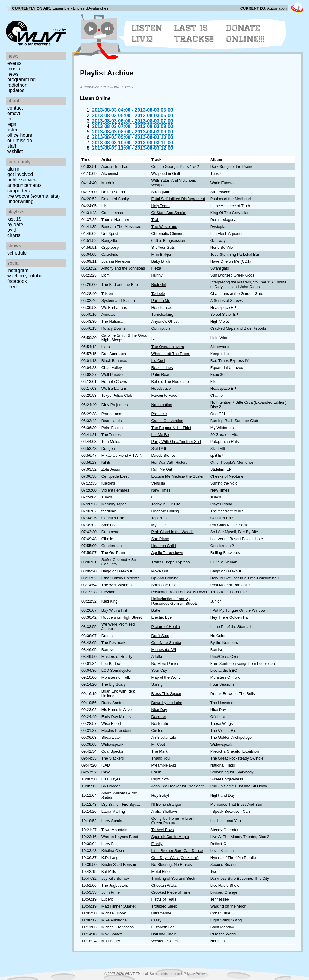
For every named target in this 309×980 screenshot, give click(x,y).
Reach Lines (162, 368)
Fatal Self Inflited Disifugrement (178, 199)
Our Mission (20, 141)
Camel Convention (167, 421)
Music (14, 69)
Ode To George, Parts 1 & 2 (175, 167)
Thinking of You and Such (173, 878)
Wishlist (15, 151)
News (13, 74)
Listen (13, 130)
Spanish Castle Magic (170, 837)
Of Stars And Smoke (169, 213)
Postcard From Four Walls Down (179, 592)
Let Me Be (160, 435)
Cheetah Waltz (164, 885)
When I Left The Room (171, 354)
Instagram (18, 270)
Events (14, 63)
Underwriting (20, 202)
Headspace (161, 307)
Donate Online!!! (245, 34)
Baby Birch (161, 261)
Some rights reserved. (166, 974)
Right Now (160, 779)
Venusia (158, 483)
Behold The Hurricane (170, 381)
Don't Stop (160, 636)
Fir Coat (158, 744)
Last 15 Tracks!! (194, 34)
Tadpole (158, 294)
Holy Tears (161, 206)
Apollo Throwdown (167, 553)
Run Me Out (162, 469)
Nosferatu (160, 724)
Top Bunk (159, 518)
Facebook (17, 281)
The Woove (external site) (33, 196)
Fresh (156, 772)
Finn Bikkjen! (162, 254)
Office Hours (20, 135)
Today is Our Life (166, 504)
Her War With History (170, 462)
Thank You (161, 758)
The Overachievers (168, 347)
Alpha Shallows (165, 811)
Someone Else (164, 585)
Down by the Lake (167, 703)
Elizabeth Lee (163, 927)
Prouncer (159, 414)
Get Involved (20, 174)
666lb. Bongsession (168, 240)
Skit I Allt (159, 448)
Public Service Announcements (24, 183)
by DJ (12, 230)
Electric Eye (162, 617)
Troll (155, 220)
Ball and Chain (164, 934)
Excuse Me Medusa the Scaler (178, 476)
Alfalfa (157, 657)
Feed (12, 287)
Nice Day (159, 710)
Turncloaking (162, 314)
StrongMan (161, 192)
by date (15, 224)
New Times (161, 490)
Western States (165, 941)
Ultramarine (161, 913)
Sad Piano (160, 539)
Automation (90, 87)
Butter (157, 610)
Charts (14, 235)
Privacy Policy (194, 974)
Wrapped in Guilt (166, 173)
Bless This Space (166, 694)
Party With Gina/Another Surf (176, 442)
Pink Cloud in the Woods (173, 532)
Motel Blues (162, 871)
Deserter (159, 717)
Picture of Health (166, 627)
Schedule (17, 253)
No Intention (162, 405)
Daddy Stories (164, 455)
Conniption (161, 328)
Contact (15, 108)
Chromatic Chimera (168, 234)
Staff (12, 146)
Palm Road (161, 375)
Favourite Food (164, 395)
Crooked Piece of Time (171, 892)
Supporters (19, 191)
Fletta (156, 268)
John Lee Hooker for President (178, 786)
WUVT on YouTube (25, 276)
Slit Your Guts (163, 247)
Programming (21, 80)
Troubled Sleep (164, 906)
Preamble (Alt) (164, 765)
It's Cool (158, 361)
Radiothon (17, 85)
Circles (157, 730)
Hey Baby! (160, 795)
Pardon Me (161, 301)
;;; (153, 338)
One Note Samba (166, 643)
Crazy (156, 920)
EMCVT (14, 113)
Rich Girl (159, 285)
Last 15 (14, 219)
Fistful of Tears (164, 899)
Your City (159, 670)
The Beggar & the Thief (171, 428)
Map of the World (166, 677)
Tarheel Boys (163, 830)
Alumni (14, 169)
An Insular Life (164, 737)
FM (10, 119)
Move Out (160, 571)
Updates (16, 90)
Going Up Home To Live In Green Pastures (174, 821)
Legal (12, 124)
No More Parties (165, 663)
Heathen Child (164, 546)
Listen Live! (147, 34)
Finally (157, 844)
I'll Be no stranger (166, 804)
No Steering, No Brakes (172, 865)
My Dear (159, 525)
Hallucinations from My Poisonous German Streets (175, 601)
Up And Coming (165, 578)
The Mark (160, 751)
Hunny (157, 275)
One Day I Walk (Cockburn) (175, 858)
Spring (157, 684)
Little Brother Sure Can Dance (177, 851)
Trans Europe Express (171, 562)
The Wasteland (164, 227)
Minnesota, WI (164, 650)
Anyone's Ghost (165, 321)
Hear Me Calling (165, 511)
